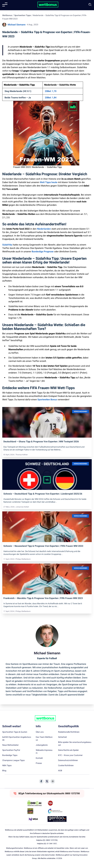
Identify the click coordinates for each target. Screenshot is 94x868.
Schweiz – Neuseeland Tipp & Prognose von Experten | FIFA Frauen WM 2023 (43, 546)
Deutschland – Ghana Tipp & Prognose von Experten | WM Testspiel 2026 (41, 442)
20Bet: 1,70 (51, 91)
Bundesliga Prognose (43, 252)
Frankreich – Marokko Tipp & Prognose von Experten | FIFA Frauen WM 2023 (43, 598)
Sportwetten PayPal (11, 750)
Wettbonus (7, 15)
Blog (4, 771)
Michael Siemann (17, 25)
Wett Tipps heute (49, 182)
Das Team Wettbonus (44, 739)
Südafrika (7, 245)
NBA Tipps (7, 766)
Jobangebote (42, 745)
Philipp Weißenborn (23, 559)
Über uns (40, 732)
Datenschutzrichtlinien (68, 760)
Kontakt (39, 758)
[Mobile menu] (5, 5)
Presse (39, 763)
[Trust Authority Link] (57, 811)
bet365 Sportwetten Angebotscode (17, 739)
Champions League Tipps (13, 760)
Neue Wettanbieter (10, 745)
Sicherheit (62, 737)
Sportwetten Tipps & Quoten (15, 732)
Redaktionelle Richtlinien (69, 732)
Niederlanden (44, 229)
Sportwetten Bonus (47, 400)
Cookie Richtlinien (66, 766)
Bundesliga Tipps (10, 755)
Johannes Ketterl (22, 507)
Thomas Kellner (22, 455)
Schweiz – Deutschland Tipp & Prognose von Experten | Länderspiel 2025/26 (43, 494)
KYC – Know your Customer (70, 755)
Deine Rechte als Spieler (68, 750)
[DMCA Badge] (37, 803)
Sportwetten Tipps (23, 15)
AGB (60, 771)
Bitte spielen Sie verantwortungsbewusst (75, 744)
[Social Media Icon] (41, 781)
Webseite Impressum (44, 752)
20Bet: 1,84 (51, 98)
